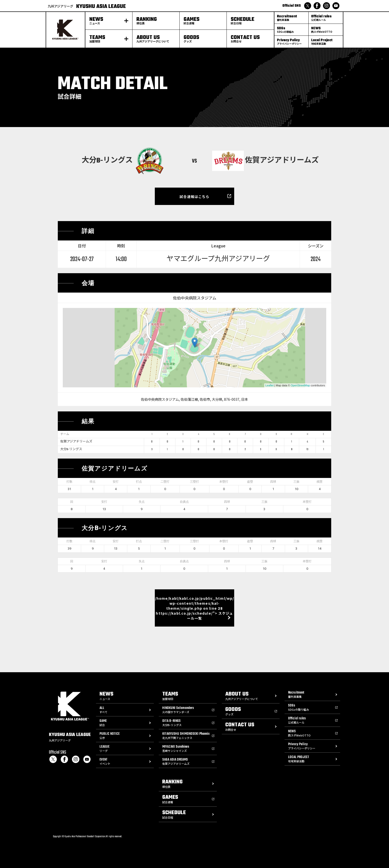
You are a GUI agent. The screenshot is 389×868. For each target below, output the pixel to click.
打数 (69, 482)
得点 (93, 482)
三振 (296, 482)
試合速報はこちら (195, 197)
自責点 (184, 502)
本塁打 (224, 482)
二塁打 (165, 482)
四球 (273, 482)
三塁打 (194, 482)
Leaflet (270, 385)
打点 (139, 482)
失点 (142, 502)
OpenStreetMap (300, 385)
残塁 (320, 482)
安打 (116, 482)
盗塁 (250, 482)
